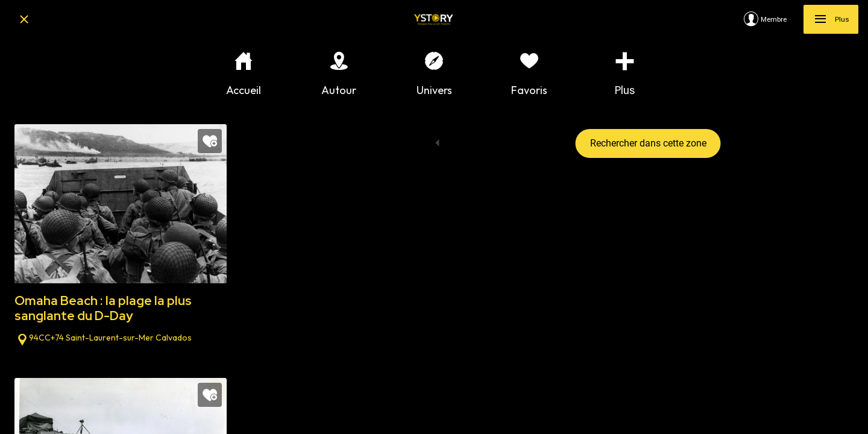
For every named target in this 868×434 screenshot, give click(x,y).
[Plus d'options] (624, 74)
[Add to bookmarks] (210, 141)
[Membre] (774, 19)
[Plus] (831, 19)
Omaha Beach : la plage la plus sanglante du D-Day (103, 308)
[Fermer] (24, 19)
